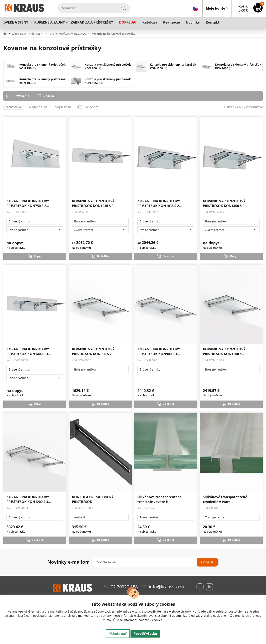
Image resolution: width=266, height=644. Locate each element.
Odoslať (207, 562)
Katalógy (150, 22)
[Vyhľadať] (94, 8)
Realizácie (171, 22)
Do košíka (103, 256)
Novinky (193, 22)
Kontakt (213, 22)
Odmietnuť (118, 634)
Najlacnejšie (38, 107)
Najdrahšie (63, 107)
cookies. (158, 620)
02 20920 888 (124, 587)
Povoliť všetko (145, 634)
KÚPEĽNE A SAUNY (50, 22)
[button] (7, 34)
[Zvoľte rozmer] (35, 230)
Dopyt (38, 256)
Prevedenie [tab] (21, 96)
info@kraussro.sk (167, 587)
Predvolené (13, 107)
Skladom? (92, 107)
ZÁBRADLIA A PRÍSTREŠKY (92, 22)
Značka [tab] (49, 96)
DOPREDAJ (128, 22)
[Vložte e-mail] (156, 562)
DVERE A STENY (16, 22)
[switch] (80, 107)
